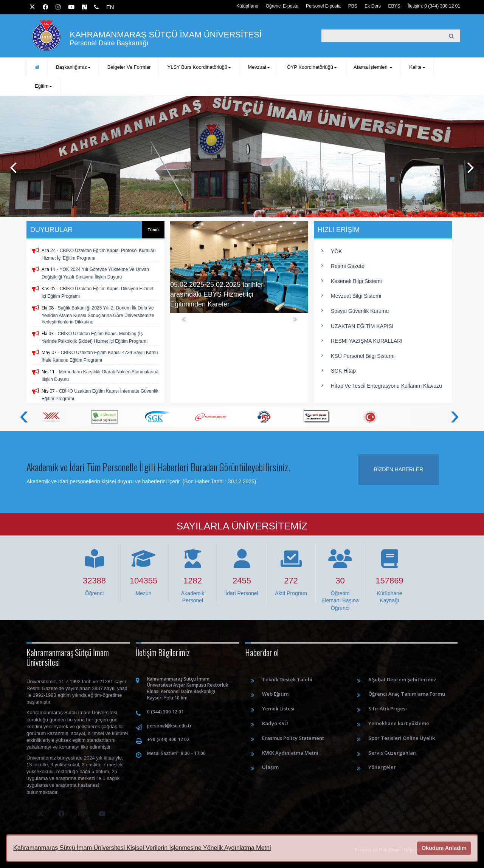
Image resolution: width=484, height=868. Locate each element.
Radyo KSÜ (275, 723)
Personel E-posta (323, 6)
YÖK (337, 251)
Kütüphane (247, 6)
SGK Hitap (343, 371)
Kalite (417, 67)
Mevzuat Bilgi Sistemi (356, 296)
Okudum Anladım (444, 848)
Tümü (153, 230)
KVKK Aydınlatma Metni (290, 753)
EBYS (394, 6)
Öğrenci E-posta (282, 6)
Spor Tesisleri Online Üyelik (402, 738)
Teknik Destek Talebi (287, 679)
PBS (353, 6)
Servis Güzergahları (392, 753)
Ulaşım (270, 767)
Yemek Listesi (278, 709)
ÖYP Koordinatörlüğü (312, 67)
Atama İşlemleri (373, 67)
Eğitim (43, 86)
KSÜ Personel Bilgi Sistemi (363, 356)
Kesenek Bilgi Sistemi (356, 281)
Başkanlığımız (73, 67)
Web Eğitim (275, 694)
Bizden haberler (399, 469)
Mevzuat (259, 67)
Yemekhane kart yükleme (399, 723)
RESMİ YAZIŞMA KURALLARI (367, 341)
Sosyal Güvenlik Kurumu (360, 311)
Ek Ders (373, 6)
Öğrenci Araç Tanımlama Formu (407, 694)
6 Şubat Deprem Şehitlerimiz (402, 679)
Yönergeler (382, 767)
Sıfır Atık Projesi (388, 709)
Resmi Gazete (348, 266)
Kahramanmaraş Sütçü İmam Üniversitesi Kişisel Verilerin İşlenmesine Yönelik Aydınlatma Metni (142, 848)
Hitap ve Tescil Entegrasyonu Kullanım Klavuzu (386, 386)
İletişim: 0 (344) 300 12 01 (434, 6)
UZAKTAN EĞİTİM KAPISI (362, 326)
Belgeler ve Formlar (129, 67)
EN (110, 7)
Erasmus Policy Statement (293, 738)
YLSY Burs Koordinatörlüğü (199, 67)
